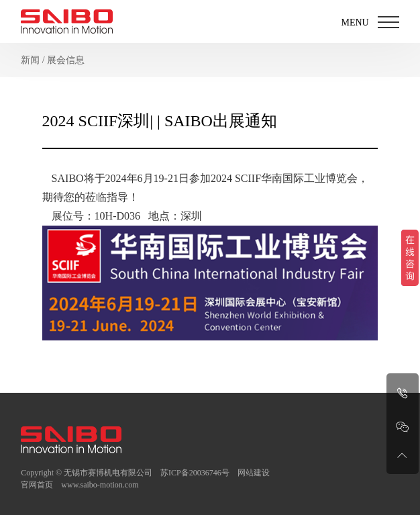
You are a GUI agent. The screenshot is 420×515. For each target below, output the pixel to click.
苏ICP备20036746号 (195, 473)
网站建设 (254, 473)
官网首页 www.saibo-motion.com (80, 485)
